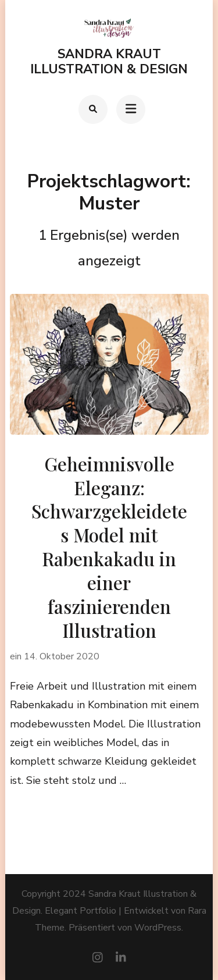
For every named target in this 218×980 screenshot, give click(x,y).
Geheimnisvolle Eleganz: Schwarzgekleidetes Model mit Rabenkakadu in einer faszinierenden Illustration (109, 547)
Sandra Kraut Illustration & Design (109, 62)
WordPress (158, 928)
